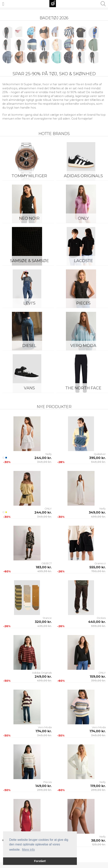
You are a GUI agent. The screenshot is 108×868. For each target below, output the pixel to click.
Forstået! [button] (40, 861)
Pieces (48, 782)
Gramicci (100, 563)
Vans (29, 388)
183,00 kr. (44, 567)
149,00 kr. (44, 786)
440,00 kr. (97, 622)
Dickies (101, 618)
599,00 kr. (98, 626)
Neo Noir (29, 218)
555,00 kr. (98, 567)
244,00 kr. (43, 458)
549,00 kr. (98, 462)
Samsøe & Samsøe (29, 261)
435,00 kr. (44, 626)
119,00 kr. (98, 786)
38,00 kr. (98, 840)
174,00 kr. (44, 731)
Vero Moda (45, 727)
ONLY (48, 509)
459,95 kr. (44, 571)
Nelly (49, 454)
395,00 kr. (97, 458)
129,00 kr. (99, 844)
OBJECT (47, 563)
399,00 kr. (98, 681)
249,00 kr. (43, 677)
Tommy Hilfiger (29, 176)
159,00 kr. (98, 677)
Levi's (29, 303)
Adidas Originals (42, 673)
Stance (47, 618)
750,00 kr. (98, 571)
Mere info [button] (28, 850)
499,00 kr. (98, 517)
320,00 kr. (43, 622)
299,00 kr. (44, 790)
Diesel (29, 345)
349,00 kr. (44, 462)
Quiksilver (100, 454)
